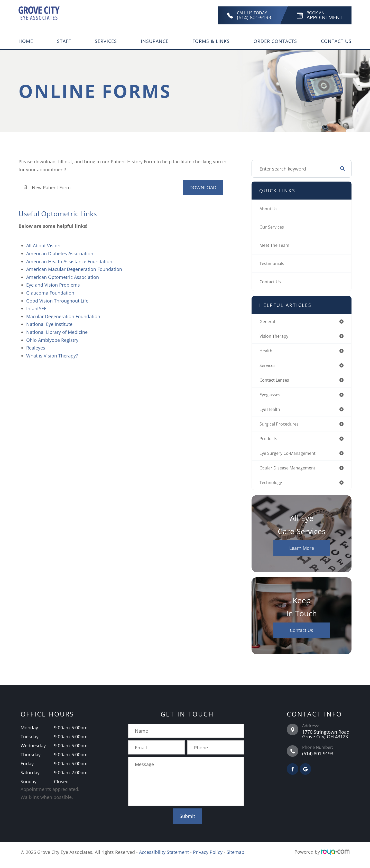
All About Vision (43, 246)
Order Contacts (275, 41)
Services (106, 41)
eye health (271, 413)
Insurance (155, 41)
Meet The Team (276, 245)
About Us (269, 209)
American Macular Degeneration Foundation (74, 269)
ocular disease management (291, 473)
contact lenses (276, 382)
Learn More (302, 554)
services (268, 367)
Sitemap (235, 858)
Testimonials (273, 263)
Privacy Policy (208, 858)
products (269, 443)
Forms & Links (211, 41)
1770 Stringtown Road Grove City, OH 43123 (326, 740)
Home (26, 41)
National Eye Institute (49, 324)
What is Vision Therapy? (52, 356)
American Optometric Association (63, 277)
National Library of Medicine (57, 332)
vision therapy (276, 337)
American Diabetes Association (60, 253)
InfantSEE (36, 308)
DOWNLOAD (203, 187)
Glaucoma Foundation (50, 293)
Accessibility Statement (164, 858)
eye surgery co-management (291, 458)
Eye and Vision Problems (53, 285)
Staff (64, 41)
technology (272, 488)
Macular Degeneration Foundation (63, 316)
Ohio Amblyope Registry (52, 340)
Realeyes (36, 348)
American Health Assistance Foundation (69, 261)
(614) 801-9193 (318, 760)
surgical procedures (281, 428)
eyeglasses (271, 398)
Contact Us (336, 41)
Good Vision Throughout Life (57, 301)
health (267, 352)
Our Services (273, 227)
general (268, 322)
